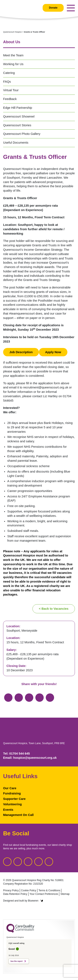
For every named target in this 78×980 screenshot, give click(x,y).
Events (8, 810)
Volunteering (12, 804)
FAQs (7, 82)
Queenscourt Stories (17, 125)
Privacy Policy (11, 890)
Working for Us (13, 64)
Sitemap (65, 894)
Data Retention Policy (15, 894)
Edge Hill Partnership (18, 108)
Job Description (21, 352)
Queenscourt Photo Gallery (22, 134)
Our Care (10, 788)
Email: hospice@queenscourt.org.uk (30, 758)
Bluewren (35, 901)
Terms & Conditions (49, 890)
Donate (53, 8)
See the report (16, 961)
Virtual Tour (11, 90)
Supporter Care (14, 799)
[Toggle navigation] (71, 8)
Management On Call (18, 815)
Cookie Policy (29, 890)
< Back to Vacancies (54, 609)
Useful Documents (16, 143)
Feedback (10, 99)
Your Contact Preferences (44, 894)
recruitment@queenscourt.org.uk (46, 387)
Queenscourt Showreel (19, 116)
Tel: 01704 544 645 (16, 754)
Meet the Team (13, 55)
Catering (9, 73)
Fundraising (12, 793)
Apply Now (53, 352)
